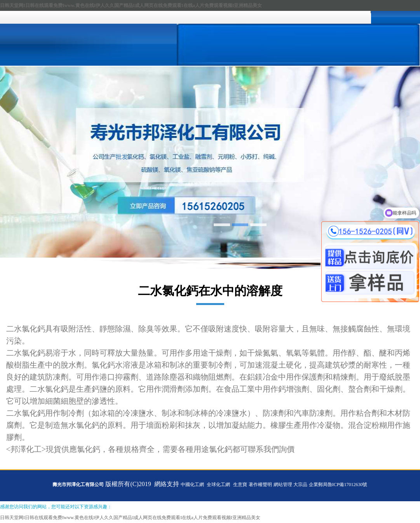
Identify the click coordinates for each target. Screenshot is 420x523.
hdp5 (210, 162)
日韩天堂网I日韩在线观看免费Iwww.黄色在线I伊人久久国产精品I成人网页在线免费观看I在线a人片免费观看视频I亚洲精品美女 (131, 5)
